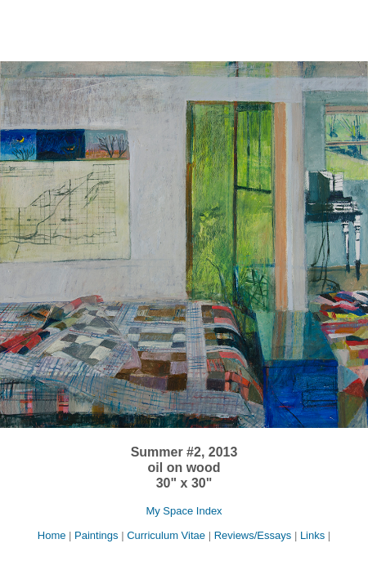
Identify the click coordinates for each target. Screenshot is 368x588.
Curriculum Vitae (166, 535)
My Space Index (184, 511)
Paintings (96, 535)
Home (53, 535)
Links (312, 535)
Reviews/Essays (253, 535)
